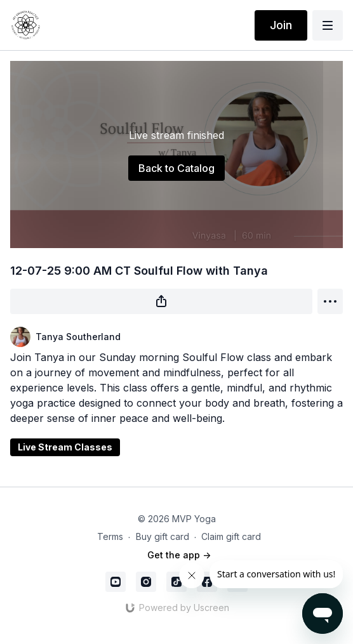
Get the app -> (179, 555)
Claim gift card (231, 536)
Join (281, 25)
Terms (110, 536)
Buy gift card (163, 536)
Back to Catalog (176, 168)
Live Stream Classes (65, 447)
